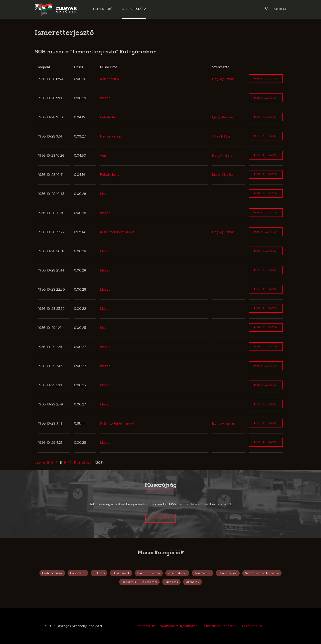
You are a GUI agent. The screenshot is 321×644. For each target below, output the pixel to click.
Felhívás (99, 573)
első (38, 463)
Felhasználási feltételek (219, 626)
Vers (103, 156)
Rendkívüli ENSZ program (139, 582)
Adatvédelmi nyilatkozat (178, 626)
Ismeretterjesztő (149, 573)
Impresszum (146, 626)
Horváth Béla (222, 156)
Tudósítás (171, 582)
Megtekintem (160, 518)
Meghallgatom (266, 79)
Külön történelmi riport (117, 232)
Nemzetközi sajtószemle (262, 573)
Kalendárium (109, 79)
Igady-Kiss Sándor (226, 117)
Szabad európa (134, 9)
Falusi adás (78, 573)
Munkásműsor (228, 573)
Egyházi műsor (52, 573)
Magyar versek (111, 137)
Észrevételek (252, 626)
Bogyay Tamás (223, 79)
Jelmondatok (177, 573)
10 (70, 463)
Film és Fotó (103, 9)
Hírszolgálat (121, 573)
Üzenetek (192, 582)
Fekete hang (110, 117)
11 (75, 463)
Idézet (105, 98)
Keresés (276, 9)
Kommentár (202, 573)
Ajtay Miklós (221, 137)
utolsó (87, 463)
